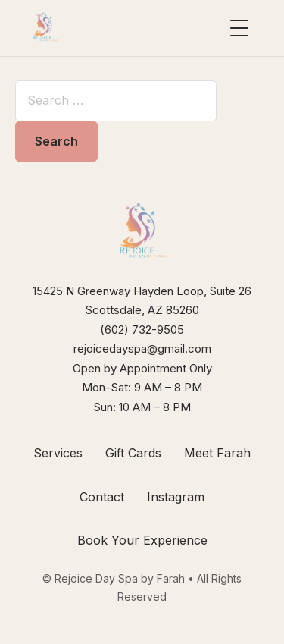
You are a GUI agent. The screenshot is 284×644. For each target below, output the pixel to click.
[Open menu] (239, 28)
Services (58, 453)
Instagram (176, 497)
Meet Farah (217, 453)
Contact (102, 497)
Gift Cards (133, 453)
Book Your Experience (142, 540)
